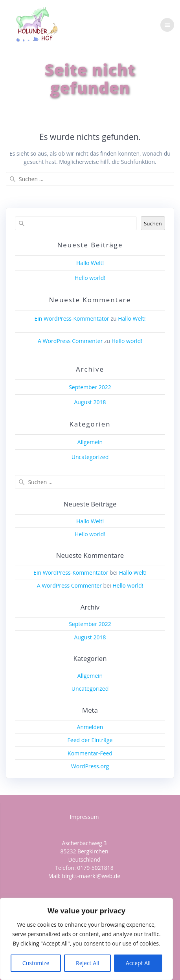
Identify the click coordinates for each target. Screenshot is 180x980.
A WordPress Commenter (70, 341)
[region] (86, 939)
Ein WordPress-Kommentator (72, 318)
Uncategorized (90, 457)
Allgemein (90, 442)
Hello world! (90, 278)
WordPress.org (90, 766)
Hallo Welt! (90, 263)
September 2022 (90, 387)
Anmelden (90, 727)
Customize (36, 963)
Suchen (153, 223)
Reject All (87, 963)
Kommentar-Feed (90, 753)
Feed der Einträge (90, 740)
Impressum (84, 817)
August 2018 (90, 402)
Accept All (138, 963)
